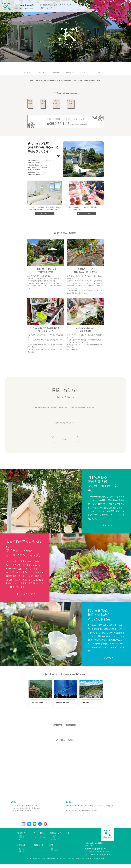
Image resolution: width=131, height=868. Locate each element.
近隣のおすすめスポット (58, 854)
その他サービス (86, 72)
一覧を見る (65, 443)
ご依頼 (53, 842)
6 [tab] (74, 65)
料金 (20, 844)
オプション (41, 72)
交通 (52, 852)
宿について (27, 72)
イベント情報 (55, 72)
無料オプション (23, 854)
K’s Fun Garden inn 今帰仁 (19, 6)
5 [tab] (71, 65)
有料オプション (23, 856)
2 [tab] (60, 65)
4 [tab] (67, 65)
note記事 (53, 840)
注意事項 (21, 842)
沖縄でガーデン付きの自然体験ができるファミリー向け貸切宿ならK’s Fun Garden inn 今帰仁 (62, 863)
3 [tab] (64, 65)
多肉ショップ (70, 72)
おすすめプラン (23, 852)
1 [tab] (57, 65)
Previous (24, 699)
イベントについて (40, 840)
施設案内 (21, 840)
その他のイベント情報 (41, 842)
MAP (99, 72)
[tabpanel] (65, 31)
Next (107, 699)
